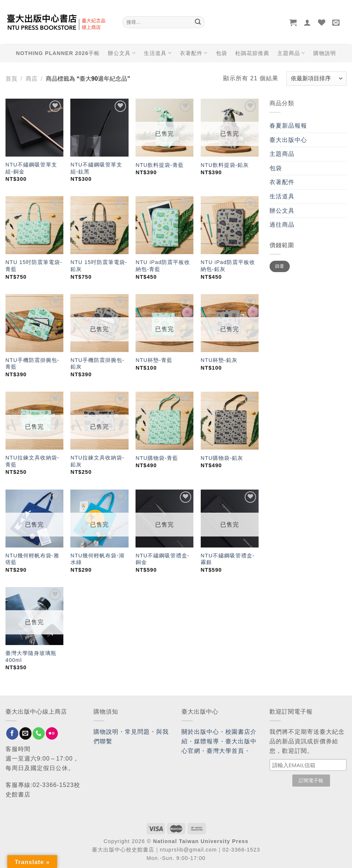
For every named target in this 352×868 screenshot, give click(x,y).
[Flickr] (52, 733)
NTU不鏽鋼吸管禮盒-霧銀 (228, 559)
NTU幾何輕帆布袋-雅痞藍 (32, 559)
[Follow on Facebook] (12, 733)
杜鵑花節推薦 (252, 53)
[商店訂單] (316, 79)
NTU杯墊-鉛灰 (219, 360)
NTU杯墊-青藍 (154, 360)
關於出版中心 (201, 732)
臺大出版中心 (288, 140)
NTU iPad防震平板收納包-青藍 (163, 266)
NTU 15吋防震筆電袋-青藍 (34, 266)
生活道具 (158, 53)
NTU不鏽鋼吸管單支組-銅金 (31, 168)
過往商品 (282, 225)
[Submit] (198, 22)
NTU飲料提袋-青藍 (160, 165)
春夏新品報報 (288, 126)
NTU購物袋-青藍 (157, 458)
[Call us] (39, 733)
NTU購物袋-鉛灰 (222, 458)
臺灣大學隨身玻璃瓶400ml (31, 657)
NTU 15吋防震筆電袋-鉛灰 (99, 266)
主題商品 (291, 53)
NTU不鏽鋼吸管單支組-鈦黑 (96, 168)
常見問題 (137, 732)
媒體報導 (207, 741)
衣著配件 (194, 53)
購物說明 (325, 53)
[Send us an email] (25, 733)
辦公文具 (122, 53)
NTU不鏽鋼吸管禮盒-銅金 (162, 559)
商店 (32, 79)
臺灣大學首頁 (225, 751)
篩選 (280, 266)
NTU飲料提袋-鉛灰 (225, 165)
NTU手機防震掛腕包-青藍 (32, 364)
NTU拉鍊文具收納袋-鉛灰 (97, 461)
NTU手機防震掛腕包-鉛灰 (97, 364)
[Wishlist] (322, 22)
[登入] (307, 22)
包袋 (221, 53)
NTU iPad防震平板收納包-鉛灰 (228, 266)
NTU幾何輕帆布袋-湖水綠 (97, 559)
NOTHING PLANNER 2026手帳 (58, 53)
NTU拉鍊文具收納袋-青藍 (32, 461)
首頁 (11, 79)
